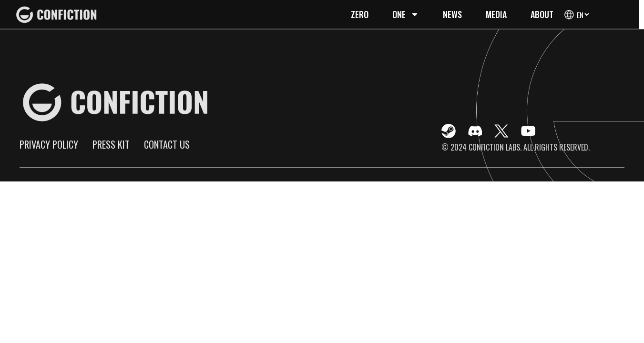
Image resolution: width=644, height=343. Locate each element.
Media (496, 14)
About (542, 14)
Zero (360, 14)
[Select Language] (583, 15)
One (406, 14)
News (452, 14)
